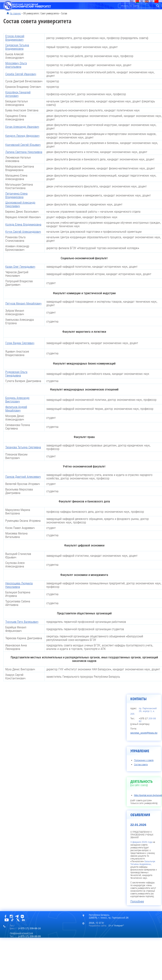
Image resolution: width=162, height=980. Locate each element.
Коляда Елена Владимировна (23, 225)
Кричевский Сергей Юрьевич (23, 145)
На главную (15, 13)
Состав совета (141, 765)
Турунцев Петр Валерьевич (22, 622)
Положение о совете (144, 760)
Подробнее (137, 901)
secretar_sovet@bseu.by (144, 733)
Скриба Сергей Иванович (21, 74)
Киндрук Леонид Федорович (22, 136)
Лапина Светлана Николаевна (24, 152)
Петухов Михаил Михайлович (23, 303)
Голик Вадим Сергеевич (20, 343)
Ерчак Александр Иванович (22, 127)
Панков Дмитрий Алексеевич (23, 477)
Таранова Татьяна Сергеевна (23, 447)
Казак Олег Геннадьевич (20, 267)
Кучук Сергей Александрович (23, 232)
